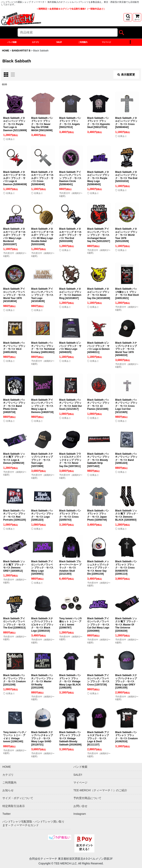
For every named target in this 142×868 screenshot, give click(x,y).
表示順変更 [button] (126, 75)
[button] (128, 17)
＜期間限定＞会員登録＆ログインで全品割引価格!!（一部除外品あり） (71, 9)
